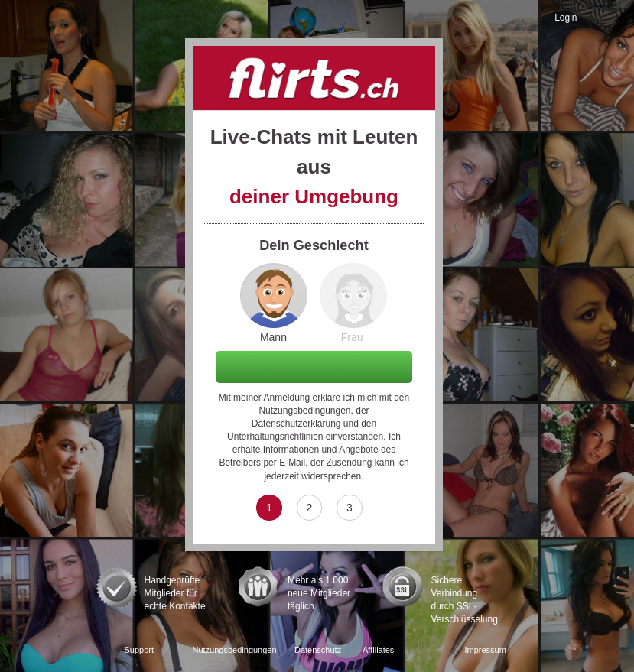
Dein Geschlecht (314, 245)
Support (140, 650)
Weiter (314, 366)
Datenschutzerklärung (296, 424)
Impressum (486, 650)
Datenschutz (318, 650)
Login (566, 18)
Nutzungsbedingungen (304, 411)
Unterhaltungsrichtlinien (275, 437)
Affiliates (378, 650)
